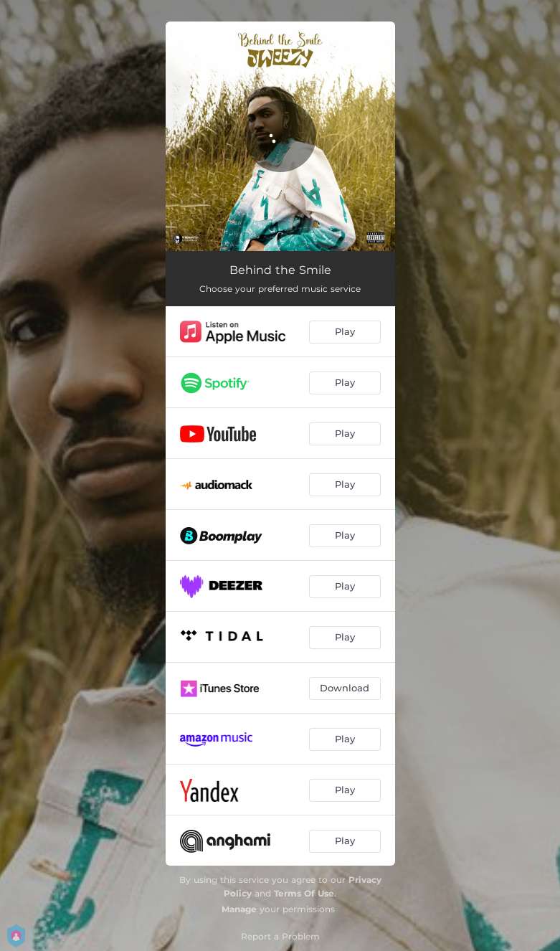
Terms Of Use (304, 893)
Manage (239, 909)
